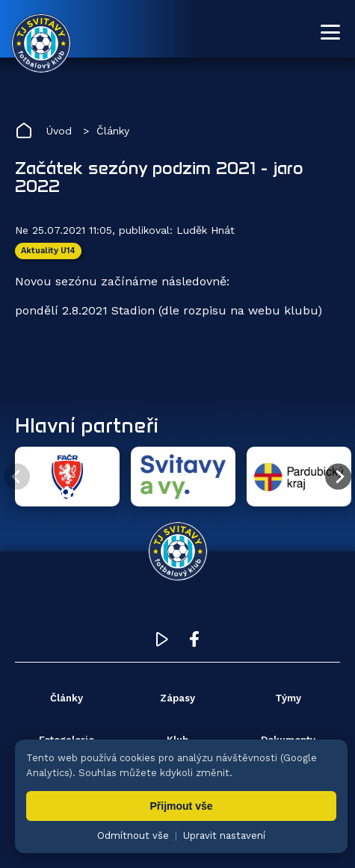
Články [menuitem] (67, 698)
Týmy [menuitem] (288, 698)
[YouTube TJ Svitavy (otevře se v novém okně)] (162, 643)
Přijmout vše (181, 806)
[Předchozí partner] (17, 477)
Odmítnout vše (133, 836)
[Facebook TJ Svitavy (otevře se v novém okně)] (194, 643)
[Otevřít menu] (330, 32)
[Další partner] (338, 477)
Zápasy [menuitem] (177, 698)
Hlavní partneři (87, 425)
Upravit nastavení (224, 836)
